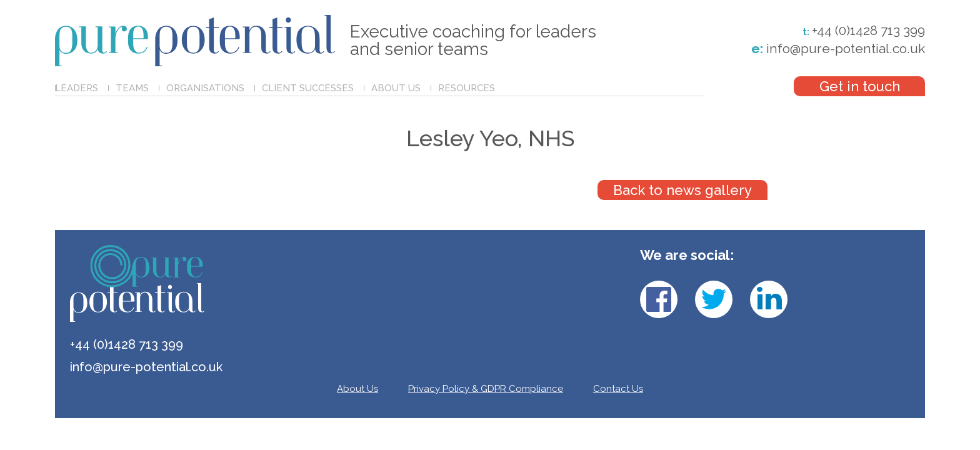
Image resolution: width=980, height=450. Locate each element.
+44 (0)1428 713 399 (868, 31)
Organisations (205, 88)
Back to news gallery (682, 190)
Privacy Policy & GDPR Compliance (486, 389)
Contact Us (618, 389)
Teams (132, 88)
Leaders (77, 88)
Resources (467, 88)
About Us (396, 88)
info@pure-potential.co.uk (838, 48)
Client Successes (308, 88)
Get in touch (860, 86)
